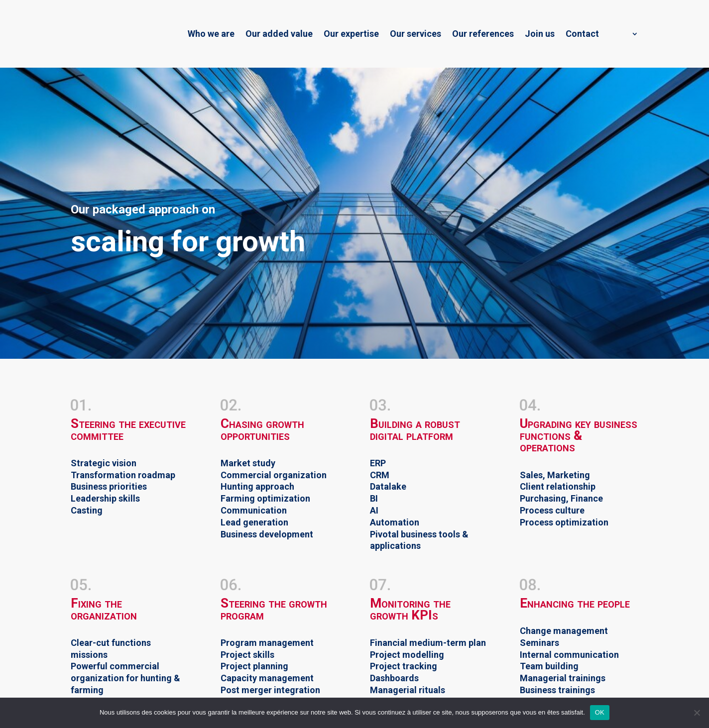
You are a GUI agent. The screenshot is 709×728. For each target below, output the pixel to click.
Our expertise (351, 34)
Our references (483, 34)
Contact (582, 34)
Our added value (279, 34)
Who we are (211, 34)
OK (600, 712)
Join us (540, 34)
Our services (415, 34)
